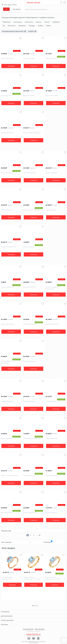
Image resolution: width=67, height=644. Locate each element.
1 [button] (33, 606)
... (36, 535)
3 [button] (36, 606)
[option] (12, 577)
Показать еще (6, 531)
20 (39, 535)
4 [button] (38, 606)
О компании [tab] (5, 612)
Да (6, 9)
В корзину (11, 66)
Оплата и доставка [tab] (7, 620)
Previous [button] (3, 579)
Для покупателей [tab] (7, 616)
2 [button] (34, 606)
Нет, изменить (17, 9)
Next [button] (64, 579)
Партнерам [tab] (4, 625)
